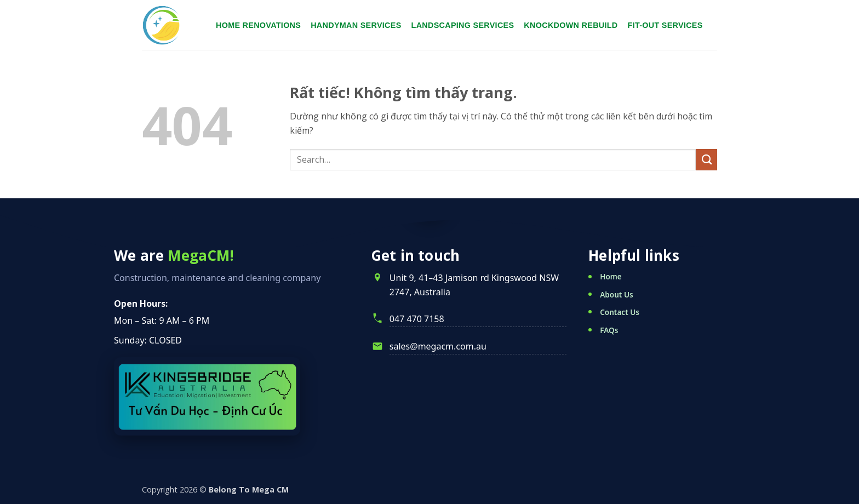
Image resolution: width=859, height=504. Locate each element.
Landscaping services (463, 25)
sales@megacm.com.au (438, 346)
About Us (617, 294)
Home (611, 276)
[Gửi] (706, 160)
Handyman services (356, 25)
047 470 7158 (417, 319)
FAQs (609, 330)
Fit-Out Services (665, 25)
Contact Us (620, 312)
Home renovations (258, 25)
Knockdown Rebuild (571, 25)
